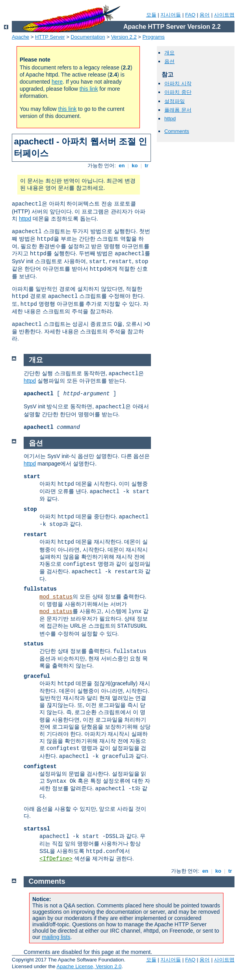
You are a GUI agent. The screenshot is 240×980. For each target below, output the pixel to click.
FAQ (190, 15)
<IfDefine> (56, 859)
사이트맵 (224, 15)
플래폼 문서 (178, 110)
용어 (205, 15)
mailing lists (56, 937)
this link (89, 89)
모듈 (151, 15)
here (57, 82)
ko (135, 166)
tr (147, 166)
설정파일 (175, 101)
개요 (169, 53)
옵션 (169, 61)
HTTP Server (50, 37)
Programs (154, 37)
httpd (25, 219)
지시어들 (171, 15)
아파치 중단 (178, 92)
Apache (20, 37)
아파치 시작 (178, 83)
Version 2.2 (124, 37)
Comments (177, 131)
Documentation (88, 37)
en (122, 166)
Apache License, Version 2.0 (89, 966)
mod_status (56, 597)
